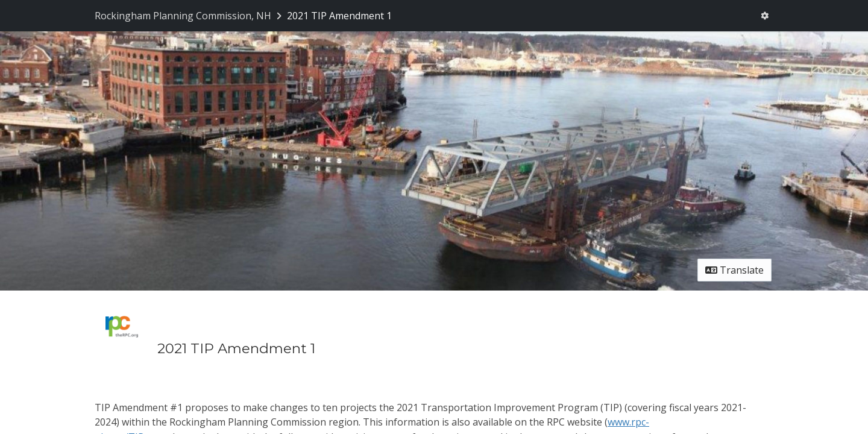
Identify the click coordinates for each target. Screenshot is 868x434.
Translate (734, 270)
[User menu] (765, 16)
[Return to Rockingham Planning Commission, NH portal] (189, 16)
